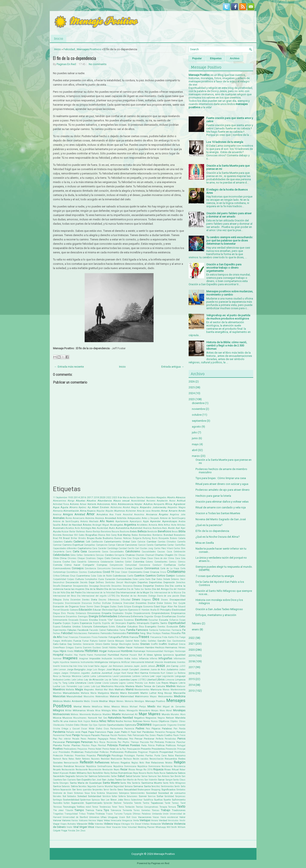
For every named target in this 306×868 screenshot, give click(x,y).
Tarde (167, 803)
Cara (95, 548)
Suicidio (58, 803)
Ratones (86, 759)
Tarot (183, 803)
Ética (141, 627)
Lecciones (125, 676)
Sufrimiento (179, 800)
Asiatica (70, 528)
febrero (196, 623)
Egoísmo (123, 610)
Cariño (131, 548)
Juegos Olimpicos (71, 673)
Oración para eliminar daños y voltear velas (222, 502)
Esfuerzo (174, 620)
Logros (122, 683)
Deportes (143, 582)
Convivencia (118, 568)
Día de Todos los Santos (139, 589)
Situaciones (112, 793)
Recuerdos (171, 759)
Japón (136, 666)
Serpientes (98, 790)
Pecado (76, 739)
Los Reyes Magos (167, 683)
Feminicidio (119, 633)
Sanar (161, 780)
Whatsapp (161, 827)
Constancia (90, 568)
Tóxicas (155, 810)
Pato (130, 735)
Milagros (58, 710)
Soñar (160, 796)
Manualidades (71, 693)
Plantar (67, 745)
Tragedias (58, 814)
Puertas (149, 756)
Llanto (91, 683)
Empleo (129, 613)
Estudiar (121, 627)
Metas (107, 707)
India (127, 658)
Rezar (124, 769)
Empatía (106, 613)
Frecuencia (156, 637)
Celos (73, 555)
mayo (195, 444)
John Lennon (60, 670)
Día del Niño (59, 593)
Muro (183, 714)
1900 (70, 497)
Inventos (181, 662)
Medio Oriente (91, 701)
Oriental (181, 725)
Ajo (89, 507)
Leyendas (125, 680)
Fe (184, 630)
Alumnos (120, 511)
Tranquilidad (71, 814)
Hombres (127, 651)
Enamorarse (59, 617)
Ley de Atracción (94, 680)
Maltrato (120, 689)
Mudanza (97, 714)
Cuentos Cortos (155, 576)
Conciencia (145, 565)
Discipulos (58, 603)
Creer (146, 572)
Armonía (153, 525)
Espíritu (97, 623)
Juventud (107, 673)
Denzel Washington (126, 582)
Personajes (73, 742)
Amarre (173, 511)
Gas (169, 641)
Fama (122, 630)
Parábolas (148, 732)
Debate (167, 579)
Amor (91, 514)
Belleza (142, 531)
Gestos (136, 644)
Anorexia (100, 518)
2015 (192, 679)
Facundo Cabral (98, 630)
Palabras (167, 729)
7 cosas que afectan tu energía (215, 576)
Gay (70, 644)
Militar (68, 711)
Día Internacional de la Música (165, 593)
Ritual (175, 769)
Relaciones (158, 763)
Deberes (175, 579)
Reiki (142, 763)
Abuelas (81, 501)
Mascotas (59, 696)
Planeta (57, 745)
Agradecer (179, 504)
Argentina (130, 525)
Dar (154, 579)
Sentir (177, 786)
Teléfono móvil (84, 807)
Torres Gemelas (142, 810)
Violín (69, 827)
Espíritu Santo (159, 623)
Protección (58, 756)
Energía (93, 616)
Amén (182, 511)
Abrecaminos (60, 501)
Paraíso (181, 732)
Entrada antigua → (173, 367)
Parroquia (85, 735)
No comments (98, 64)
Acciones (151, 501)
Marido (115, 693)
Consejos (78, 568)
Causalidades (149, 552)
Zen (78, 831)
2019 (192, 656)
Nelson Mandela (176, 718)
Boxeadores (180, 535)
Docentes (141, 603)
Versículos (173, 820)
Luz (98, 686)
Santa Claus (179, 780)
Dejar (92, 582)
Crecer (124, 572)
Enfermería (137, 616)
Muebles (107, 714)
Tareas (175, 803)
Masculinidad (74, 696)
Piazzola (144, 742)
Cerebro (109, 555)
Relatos (169, 763)
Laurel (116, 676)
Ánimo (69, 518)
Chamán (140, 555)
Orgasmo (172, 725)
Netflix (56, 721)
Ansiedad (110, 518)
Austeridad (103, 528)
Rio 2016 (148, 770)
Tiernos (90, 810)
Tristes (91, 814)
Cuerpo (170, 576)
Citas (143, 558)
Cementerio (89, 555)
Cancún (142, 545)
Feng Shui (146, 633)
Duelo (120, 607)
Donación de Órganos (66, 606)
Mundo (166, 714)
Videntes (99, 824)
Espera (75, 623)
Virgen (83, 827)
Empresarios (178, 613)
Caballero (58, 542)
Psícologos (130, 756)
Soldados (72, 796)
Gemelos (77, 644)
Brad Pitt (58, 538)
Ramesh (57, 759)
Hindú (70, 651)
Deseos (138, 586)
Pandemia (59, 732)
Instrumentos (87, 662)
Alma (83, 511)
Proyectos (91, 756)
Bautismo (125, 532)
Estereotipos (101, 627)
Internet (149, 662)
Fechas (57, 633)
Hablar (121, 647)
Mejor (112, 701)
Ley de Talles (111, 680)
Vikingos (126, 824)
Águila (64, 507)
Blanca (102, 535)
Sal (86, 776)
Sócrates (57, 796)
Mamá (130, 689)
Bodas (135, 535)
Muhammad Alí (130, 714)
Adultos (148, 504)
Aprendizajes (170, 521)
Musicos (67, 718)
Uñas (104, 817)
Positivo (58, 749)
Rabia (171, 756)
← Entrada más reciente (69, 367)
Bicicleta (57, 535)
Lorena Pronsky (135, 683)
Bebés (134, 531)
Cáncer (120, 545)
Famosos (142, 630)
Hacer (129, 647)
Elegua (56, 613)
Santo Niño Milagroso (174, 783)
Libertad (151, 680)
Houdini (69, 655)
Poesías (135, 745)
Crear (117, 572)
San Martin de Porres (133, 780)
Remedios (58, 766)
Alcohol (126, 507)
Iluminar (57, 659)
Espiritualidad (177, 623)
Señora (56, 790)
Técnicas (57, 807)
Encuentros (71, 617)
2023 (115, 497)
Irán (75, 666)
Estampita (87, 627)
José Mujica (113, 669)
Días (183, 596)
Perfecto (160, 739)
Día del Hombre (177, 589)
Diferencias (114, 600)
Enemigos (83, 617)
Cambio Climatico (167, 542)
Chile (56, 558)
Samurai (153, 776)
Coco (73, 562)
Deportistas (156, 582)
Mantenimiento (178, 690)
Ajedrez (82, 507)
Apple (146, 521)
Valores (66, 820)
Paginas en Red (160, 863)
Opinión (102, 725)
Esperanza (86, 623)
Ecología (137, 606)
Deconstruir (59, 582)
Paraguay (171, 732)
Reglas (135, 763)
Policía (151, 745)
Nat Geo (103, 718)
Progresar (143, 752)
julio (194, 432)
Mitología (106, 711)
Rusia (162, 773)
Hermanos (171, 647)
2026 (192, 382)
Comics (173, 562)
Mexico (116, 707)
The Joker (58, 810)
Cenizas (100, 555)
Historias (91, 651)
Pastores (122, 735)
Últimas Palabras (142, 814)
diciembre (198, 403)
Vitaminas (100, 827)
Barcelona (106, 532)
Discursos (87, 603)
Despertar (148, 586)
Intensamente (137, 662)
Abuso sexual (122, 501)
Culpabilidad (60, 579)
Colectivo (119, 562)
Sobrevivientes (138, 793)
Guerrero (87, 648)
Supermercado (94, 803)
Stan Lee (105, 800)
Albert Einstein (101, 507)
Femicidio (106, 633)
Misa (98, 711)
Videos (108, 824)
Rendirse (69, 766)
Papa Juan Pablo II (119, 732)
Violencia (167, 824)
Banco (89, 532)
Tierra (99, 810)
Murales (175, 714)
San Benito (176, 776)
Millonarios (79, 710)
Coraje (128, 568)
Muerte (116, 714)
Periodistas (170, 739)
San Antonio (164, 776)
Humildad (113, 655)
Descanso (128, 586)
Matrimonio (142, 696)
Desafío (57, 586)
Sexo (120, 790)
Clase (150, 558)
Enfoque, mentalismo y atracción (216, 615)
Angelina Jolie (178, 515)
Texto (181, 807)
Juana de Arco (158, 670)
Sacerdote (59, 776)
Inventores (170, 662)
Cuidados (181, 576)
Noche (119, 721)
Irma (80, 666)
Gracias (145, 644)
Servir (106, 790)
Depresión (169, 582)
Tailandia (128, 803)
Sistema (101, 793)
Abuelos (91, 501)
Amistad (80, 514)
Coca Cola (180, 558)
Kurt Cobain (167, 673)
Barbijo (96, 532)
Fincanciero (85, 637)
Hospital (58, 655)
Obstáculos (59, 725)
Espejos (67, 623)
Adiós (114, 504)
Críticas (65, 576)
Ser (74, 790)
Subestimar (137, 800)
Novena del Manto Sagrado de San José (221, 519)
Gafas (144, 641)
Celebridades (61, 555)
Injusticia (65, 662)
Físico (95, 637)
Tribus (82, 814)
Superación (78, 803)
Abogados (161, 497)
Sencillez (156, 786)
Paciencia (129, 729)
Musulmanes (80, 718)
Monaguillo (132, 711)
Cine (129, 558)
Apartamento (122, 521)
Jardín (144, 666)
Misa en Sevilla (205, 543)
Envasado (73, 620)
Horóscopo (180, 651)
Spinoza (96, 800)
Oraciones (144, 725)
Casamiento (94, 552)
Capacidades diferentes (65, 548)
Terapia (163, 807)
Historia (79, 651)
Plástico (86, 745)
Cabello (68, 542)
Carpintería (59, 552)
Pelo (131, 739)
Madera (130, 686)
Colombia (139, 562)
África (169, 504)
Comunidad (131, 565)
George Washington (121, 644)
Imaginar (84, 659)
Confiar (182, 565)
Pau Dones (150, 735)
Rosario (142, 773)
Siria (93, 793)
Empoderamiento (142, 613)
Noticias (138, 721)
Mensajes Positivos (89, 49)
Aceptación (162, 501)
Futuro (94, 641)
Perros (181, 739)
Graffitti (163, 644)
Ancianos (152, 514)
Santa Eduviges (61, 783)
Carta (76, 551)
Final (65, 637)
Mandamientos (142, 690)
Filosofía (176, 633)
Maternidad (127, 696)
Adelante (92, 504)
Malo (111, 690)
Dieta (94, 600)
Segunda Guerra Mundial (100, 786)
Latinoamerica (104, 676)
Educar (97, 610)
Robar (183, 770)
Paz (55, 739)
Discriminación (73, 603)
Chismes (72, 558)
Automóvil (136, 528)
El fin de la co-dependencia (75, 58)
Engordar (149, 617)
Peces (83, 739)
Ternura (172, 807)
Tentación (130, 807)
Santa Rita (126, 783)
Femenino (94, 633)
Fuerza (77, 641)
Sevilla (113, 790)
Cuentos (139, 576)
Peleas (113, 739)
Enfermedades (108, 616)
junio (195, 438)
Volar (124, 827)
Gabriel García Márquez (111, 641)
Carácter (102, 548)
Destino (159, 586)
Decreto (84, 582)
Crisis (163, 572)
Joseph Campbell (130, 670)
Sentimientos (167, 786)
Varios (75, 820)
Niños (111, 721)
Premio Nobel (95, 749)
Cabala (182, 538)
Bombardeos (145, 535)
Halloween (139, 648)
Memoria (129, 701)
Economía (148, 607)
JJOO (182, 666)
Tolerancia (116, 810)
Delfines (100, 582)
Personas (87, 742)
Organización (159, 725)
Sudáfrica (148, 800)
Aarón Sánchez (137, 497)
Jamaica (128, 666)
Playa (94, 745)
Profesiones (117, 752)
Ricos (132, 769)
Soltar (115, 796)
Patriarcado (138, 735)
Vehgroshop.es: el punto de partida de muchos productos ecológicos (228, 317)
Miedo (151, 706)
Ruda (156, 773)
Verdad (163, 820)
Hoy (76, 655)
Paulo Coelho (165, 735)
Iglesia (158, 655)
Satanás (66, 786)
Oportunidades (115, 725)
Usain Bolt (125, 817)
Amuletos (102, 514)
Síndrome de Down (63, 793)
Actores (74, 504)
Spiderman (85, 800)
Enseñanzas (169, 616)
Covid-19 (108, 572)
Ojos (95, 725)
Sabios (182, 773)
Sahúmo (80, 776)
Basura (115, 532)
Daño (148, 579)
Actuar (83, 504)
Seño (183, 786)
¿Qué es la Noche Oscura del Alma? (218, 537)
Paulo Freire (179, 735)
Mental (78, 707)
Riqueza (158, 769)
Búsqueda (164, 538)
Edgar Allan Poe (169, 607)
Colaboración (107, 562)
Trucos (109, 814)
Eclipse (128, 607)
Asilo (77, 528)
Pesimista (112, 742)
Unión (166, 814)
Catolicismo (133, 551)
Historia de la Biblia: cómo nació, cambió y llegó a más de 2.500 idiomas (227, 345)
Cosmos (83, 572)
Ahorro (73, 507)
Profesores (131, 752)
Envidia (93, 620)
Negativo (139, 718)
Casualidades (117, 552)
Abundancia (105, 501)
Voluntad (132, 827)
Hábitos (113, 648)
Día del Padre (74, 592)
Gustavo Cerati (100, 648)
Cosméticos (72, 572)
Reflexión (87, 762)
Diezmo (102, 600)
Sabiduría (172, 773)
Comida (58, 565)
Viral (76, 827)
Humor (124, 655)
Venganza (127, 820)
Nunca (154, 721)
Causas (161, 552)
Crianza (155, 572)
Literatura (81, 683)
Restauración (68, 770)
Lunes (87, 686)
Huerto (82, 655)
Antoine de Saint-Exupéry (66, 521)
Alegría (135, 507)
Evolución (172, 627)
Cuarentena (83, 576)
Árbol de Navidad (72, 525)
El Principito (164, 610)
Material (115, 696)
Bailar (72, 532)
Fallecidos (113, 630)
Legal (158, 676)
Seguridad (119, 786)
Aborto (171, 497)
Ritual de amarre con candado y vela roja (221, 507)
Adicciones (104, 504)
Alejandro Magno (176, 507)
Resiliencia (167, 766)
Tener (115, 807)
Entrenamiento (60, 620)
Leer (152, 676)
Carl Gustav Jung (144, 548)
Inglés (56, 662)
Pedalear (92, 739)
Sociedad (151, 793)
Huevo (90, 655)
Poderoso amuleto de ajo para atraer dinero (223, 490)
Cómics (182, 562)
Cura (101, 579)
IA (144, 655)
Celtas (80, 555)
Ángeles (163, 514)
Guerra (78, 648)
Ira (71, 666)
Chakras (130, 555)
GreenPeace (59, 648)
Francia (134, 637)
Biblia (182, 531)
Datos (159, 579)
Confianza (170, 565)
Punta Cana (161, 756)
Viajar (56, 824)
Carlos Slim (179, 548)
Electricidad (179, 610)
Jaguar (104, 666)
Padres (140, 728)
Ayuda (57, 531)
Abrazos (181, 497)
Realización (116, 759)
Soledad (82, 796)
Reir (148, 763)
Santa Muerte (111, 783)
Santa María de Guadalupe (86, 783)
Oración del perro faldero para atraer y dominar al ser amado (229, 215)
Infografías (165, 658)
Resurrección (95, 770)
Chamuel (150, 555)
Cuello (130, 576)
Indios (135, 659)
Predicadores (70, 749)
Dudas (113, 607)
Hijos (63, 651)
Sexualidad (130, 790)
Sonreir (143, 796)
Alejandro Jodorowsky (153, 507)
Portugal (181, 745)
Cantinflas (180, 545)
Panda (182, 729)
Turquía (127, 814)
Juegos (57, 673)
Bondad (168, 535)
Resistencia (180, 766)
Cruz (73, 576)
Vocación (116, 827)
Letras (80, 680)
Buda (99, 538)
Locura (114, 683)
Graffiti (154, 644)
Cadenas (79, 541)
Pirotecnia (170, 742)
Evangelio (151, 627)
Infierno (153, 659)
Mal (106, 690)
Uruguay (113, 817)
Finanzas (74, 637)
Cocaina (57, 562)
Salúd (129, 776)
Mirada (90, 711)
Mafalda (70, 690)
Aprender (155, 521)
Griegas (70, 648)
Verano (155, 820)
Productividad (92, 752)
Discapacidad (178, 600)
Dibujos (57, 600)
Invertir (57, 666)
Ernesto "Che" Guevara (111, 620)
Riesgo (139, 770)
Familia (131, 630)
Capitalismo (85, 548)
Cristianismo (176, 572)
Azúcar (65, 532)
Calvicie (141, 542)
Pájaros (156, 729)
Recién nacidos (141, 759)
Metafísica (97, 707)
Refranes (115, 763)
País (148, 729)
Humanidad (100, 655)
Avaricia (147, 528)
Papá (84, 732)
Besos (175, 532)
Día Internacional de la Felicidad (99, 593)
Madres (171, 686)
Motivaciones (61, 714)
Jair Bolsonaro (116, 666)
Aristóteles (142, 525)
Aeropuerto (159, 504)
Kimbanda (155, 673)
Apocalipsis (136, 521)
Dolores (168, 603)
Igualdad (180, 655)
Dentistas (110, 582)
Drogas (105, 606)
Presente (146, 749)
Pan (176, 729)
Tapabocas (157, 803)
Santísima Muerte (152, 783)
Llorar (98, 683)
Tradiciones (179, 810)
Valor (182, 817)
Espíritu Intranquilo (138, 623)
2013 (192, 691)
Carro (68, 552)
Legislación (168, 676)
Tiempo (79, 810)
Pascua (105, 735)
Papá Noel (136, 732)
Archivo (235, 58)
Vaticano (83, 820)
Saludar (137, 776)
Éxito (182, 626)
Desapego (94, 586)
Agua (56, 507)
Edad (157, 606)
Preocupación (134, 749)
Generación (88, 644)
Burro (155, 538)
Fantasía (154, 630)
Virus (91, 827)
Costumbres (95, 572)
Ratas (71, 759)
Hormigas (169, 651)
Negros (161, 718)
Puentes (140, 756)
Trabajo (166, 810)
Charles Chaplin (164, 555)
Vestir (182, 820)
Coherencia (93, 562)
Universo (94, 817)
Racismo (180, 755)
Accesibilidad (138, 501)
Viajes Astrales (68, 824)
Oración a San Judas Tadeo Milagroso (219, 609)
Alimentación (71, 511)
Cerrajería (119, 555)
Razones (95, 759)
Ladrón (86, 676)
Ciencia (115, 558)
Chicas (182, 555)
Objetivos (164, 721)
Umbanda (157, 814)
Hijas (56, 651)
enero (195, 629)
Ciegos (100, 558)
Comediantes (161, 562)
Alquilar (101, 511)
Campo (112, 545)
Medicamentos (165, 696)
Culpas (71, 579)
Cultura (79, 579)
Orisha (57, 729)
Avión (171, 528)
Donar (83, 607)
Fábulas (72, 630)
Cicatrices (91, 558)
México (125, 707)
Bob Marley (124, 535)
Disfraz (97, 603)
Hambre (150, 647)
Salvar (145, 776)
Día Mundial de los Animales (132, 596)
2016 (83, 497)
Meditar (103, 701)
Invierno (65, 666)
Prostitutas (180, 752)
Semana (129, 786)
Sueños (158, 800)
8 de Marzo (123, 497)
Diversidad (129, 603)
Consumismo (104, 568)
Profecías (104, 752)
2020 (103, 497)
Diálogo (152, 596)
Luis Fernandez (69, 686)
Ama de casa (144, 511)
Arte (161, 525)
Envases (84, 620)
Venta (136, 820)
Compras (102, 565)
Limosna (170, 680)
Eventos (162, 627)
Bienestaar (68, 535)
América (57, 515)
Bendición (152, 532)
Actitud (181, 501)
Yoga (64, 830)
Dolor (160, 603)
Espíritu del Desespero (114, 623)
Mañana (85, 693)
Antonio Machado (89, 521)
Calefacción (97, 542)
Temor (95, 807)
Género (99, 644)
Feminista (133, 633)
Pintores (159, 742)
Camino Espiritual (73, 545)
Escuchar (153, 620)
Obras (182, 721)
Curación (110, 579)
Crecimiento (135, 572)
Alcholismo (116, 507)
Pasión (114, 735)
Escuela (164, 620)
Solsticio (107, 796)
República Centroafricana (99, 766)
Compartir (89, 565)
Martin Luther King (152, 693)
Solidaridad (95, 796)
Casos (105, 552)
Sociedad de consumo (172, 793)
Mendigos (139, 701)
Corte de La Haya (170, 568)
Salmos (93, 776)
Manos (166, 690)
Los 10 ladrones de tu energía (225, 142)
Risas (168, 769)
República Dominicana (149, 766)
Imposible (95, 658)
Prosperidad (166, 752)
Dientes (86, 600)
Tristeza (100, 814)
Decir (183, 579)
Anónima (90, 518)
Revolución (108, 770)
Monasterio (144, 711)
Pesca (102, 742)
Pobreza (112, 745)
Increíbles (118, 659)
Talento (138, 803)
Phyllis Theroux (131, 742)
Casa (84, 551)
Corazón (138, 568)
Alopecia (91, 511)
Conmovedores (62, 568)
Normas (128, 721)
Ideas (150, 655)
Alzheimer (131, 511)
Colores (149, 562)
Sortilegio (57, 800)
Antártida (122, 518)
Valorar (57, 820)
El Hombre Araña (148, 610)
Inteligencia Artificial (119, 662)
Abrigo (71, 501)
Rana (65, 759)
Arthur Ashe (170, 525)
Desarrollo (105, 586)
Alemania (58, 511)
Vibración (82, 824)
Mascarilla (179, 693)
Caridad (123, 548)
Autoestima (123, 528)
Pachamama (117, 729)
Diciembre (75, 600)
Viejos (117, 824)
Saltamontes (104, 776)
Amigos (68, 514)
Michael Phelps (138, 707)
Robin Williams (78, 773)
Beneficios (164, 531)
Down (97, 607)
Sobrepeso (124, 793)
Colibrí (128, 562)
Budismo (108, 538)
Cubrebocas (119, 576)
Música (57, 718)
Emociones (94, 613)
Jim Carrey (172, 666)
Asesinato (59, 528)
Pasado (96, 735)
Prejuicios (82, 749)
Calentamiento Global (117, 542)
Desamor (67, 586)
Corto (183, 568)
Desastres (116, 586)
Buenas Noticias (123, 538)
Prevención (171, 749)
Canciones (131, 545)
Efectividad (107, 610)
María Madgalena (100, 693)
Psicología (104, 755)
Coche (66, 562)
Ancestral (128, 515)
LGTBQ (142, 680)
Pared (68, 735)
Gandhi (162, 641)
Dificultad (126, 600)
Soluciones (132, 796)
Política (160, 745)
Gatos (63, 644)
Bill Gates (79, 535)
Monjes (155, 711)
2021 (192, 644)
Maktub (99, 690)
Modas (122, 711)
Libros (161, 679)
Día (167, 586)
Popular (197, 58)
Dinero (136, 599)
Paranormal (59, 735)
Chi (176, 555)
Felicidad (69, 49)
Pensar (139, 739)
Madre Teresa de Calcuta (150, 686)
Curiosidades (124, 579)
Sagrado (70, 776)
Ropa (136, 773)
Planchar (181, 742)
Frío (177, 637)
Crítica (56, 576)
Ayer (183, 528)
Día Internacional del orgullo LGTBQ (96, 596)
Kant (124, 673)
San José (97, 780)
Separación (66, 790)
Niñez (103, 721)
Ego (116, 610)
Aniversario (79, 518)
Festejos (157, 633)
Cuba (93, 576)
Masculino (89, 696)
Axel (178, 528)
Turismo (118, 814)
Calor (134, 542)
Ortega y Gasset (70, 729)
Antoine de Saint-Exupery (173, 518)
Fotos (125, 637)
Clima (171, 558)
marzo (196, 456)
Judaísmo (172, 669)
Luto (93, 686)
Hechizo (160, 647)
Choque (81, 558)
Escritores (141, 620)
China (63, 558)
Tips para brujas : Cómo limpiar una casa (221, 478)
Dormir (90, 607)
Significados (168, 790)
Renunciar (80, 766)
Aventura (157, 528)
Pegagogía (103, 739)
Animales (59, 518)
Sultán (67, 803)
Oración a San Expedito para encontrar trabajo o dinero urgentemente (224, 268)
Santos (57, 786)
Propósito (154, 752)
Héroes (182, 648)
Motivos (75, 714)
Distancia (117, 603)
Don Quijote (179, 603)
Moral (169, 711)
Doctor (152, 603)
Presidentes (158, 749)
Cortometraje (59, 572)
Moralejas (179, 710)
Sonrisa (152, 796)
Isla (85, 666)
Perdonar (149, 739)
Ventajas (145, 820)
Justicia (96, 673)
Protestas (69, 756)
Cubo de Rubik (104, 576)
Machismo (107, 686)
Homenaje (139, 651)
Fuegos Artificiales (63, 641)
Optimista (130, 725)
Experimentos (60, 630)
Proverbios (80, 756)
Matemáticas (102, 696)
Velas (107, 820)
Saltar (114, 776)
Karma (144, 673)
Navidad (128, 718)
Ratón (78, 759)
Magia (79, 689)
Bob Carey (111, 535)
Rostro (150, 773)
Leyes (134, 680)
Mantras (57, 693)
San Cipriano (69, 780)
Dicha (66, 600)
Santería (136, 783)
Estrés (112, 627)
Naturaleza (115, 718)
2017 (90, 497)
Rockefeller (98, 773)
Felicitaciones (80, 633)
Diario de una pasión (168, 596)
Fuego (182, 637)
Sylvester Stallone (113, 803)
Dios (156, 599)
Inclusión (107, 658)
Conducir (157, 565)
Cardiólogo (113, 548)
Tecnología (69, 807)
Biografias (91, 535)
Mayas (153, 696)
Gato (56, 644)
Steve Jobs (117, 800)
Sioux (87, 793)
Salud (121, 776)
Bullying (147, 538)
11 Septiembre (60, 497)
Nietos (95, 721)
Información (179, 659)
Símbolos (181, 790)
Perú (96, 742)
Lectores (136, 676)
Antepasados (134, 518)
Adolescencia (126, 504)
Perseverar (59, 742)
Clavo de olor (160, 558)
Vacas (156, 817)
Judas (182, 670)
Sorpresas (180, 796)
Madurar (181, 686)
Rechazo (128, 759)
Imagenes (70, 658)
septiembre (199, 421)
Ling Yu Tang (60, 683)
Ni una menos (69, 721)
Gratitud (173, 644)
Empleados (118, 613)
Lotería (182, 683)
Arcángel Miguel (101, 525)
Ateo (94, 528)
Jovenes (145, 669)
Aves (165, 528)
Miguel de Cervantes (174, 707)
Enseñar (181, 617)
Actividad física (61, 504)
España (57, 623)
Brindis (82, 538)
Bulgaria (137, 538)
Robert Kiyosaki (61, 773)
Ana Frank (115, 515)
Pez (120, 742)
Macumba (119, 686)
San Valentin (151, 780)
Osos (106, 729)
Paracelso (160, 732)
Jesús (160, 666)
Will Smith (172, 827)
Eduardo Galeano (69, 610)
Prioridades (64, 752)
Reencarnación (71, 763)
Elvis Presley (68, 613)
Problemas (77, 752)
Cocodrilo (82, 562)
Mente (87, 707)
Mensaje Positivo (155, 701)
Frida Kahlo (168, 637)
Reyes (117, 770)
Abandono (151, 497)
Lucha (57, 686)
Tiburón (69, 810)
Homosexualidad (155, 651)
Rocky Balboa (111, 773)
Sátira (74, 786)
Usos (134, 817)
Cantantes (160, 545)
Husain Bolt (136, 655)
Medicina (180, 696)
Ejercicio (133, 610)
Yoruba (71, 831)
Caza (169, 552)
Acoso (172, 501)
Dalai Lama (138, 579)
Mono (162, 711)
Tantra (146, 803)
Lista (71, 683)
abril (195, 450)
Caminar (57, 545)
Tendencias (105, 807)
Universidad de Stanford (75, 817)
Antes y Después (150, 518)
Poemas (124, 745)
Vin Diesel (136, 824)
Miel (159, 707)
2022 (109, 497)
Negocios (151, 718)
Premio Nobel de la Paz (114, 749)
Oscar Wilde (88, 729)
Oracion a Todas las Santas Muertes (218, 513)
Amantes (156, 511)
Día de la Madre (94, 589)
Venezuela (116, 820)
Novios (147, 721)
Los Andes (150, 683)
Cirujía (136, 558)
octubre (197, 415)
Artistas (181, 525)
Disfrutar (107, 603)
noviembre (198, 409)
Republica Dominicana (125, 766)
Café (88, 542)
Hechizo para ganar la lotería (213, 496)
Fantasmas (165, 630)
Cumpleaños (91, 579)
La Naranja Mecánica (70, 676)
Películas (123, 739)
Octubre (69, 725)
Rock (90, 773)
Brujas (91, 538)
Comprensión (116, 565)
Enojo (158, 616)
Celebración (179, 552)
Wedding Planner (146, 827)
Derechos (181, 582)
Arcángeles (117, 525)
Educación (85, 610)
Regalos (125, 763)
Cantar (171, 545)
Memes (120, 701)
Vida (91, 824)
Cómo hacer (72, 565)
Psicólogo (117, 755)
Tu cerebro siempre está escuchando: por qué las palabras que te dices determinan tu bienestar (230, 241)
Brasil (66, 538)
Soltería (122, 796)
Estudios (133, 627)
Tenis (121, 807)
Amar (164, 511)
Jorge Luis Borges (96, 670)
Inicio (59, 38)
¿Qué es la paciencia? (209, 525)
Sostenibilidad (71, 800)
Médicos (58, 701)
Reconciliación (157, 759)
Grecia (182, 644)
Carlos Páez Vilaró (164, 548)
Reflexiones (102, 762)
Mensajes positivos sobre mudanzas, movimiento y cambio (230, 293)
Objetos (174, 721)
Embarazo (81, 613)
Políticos (171, 745)
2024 (192, 393)
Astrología (86, 528)
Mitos (115, 711)
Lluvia (106, 683)
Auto (112, 528)
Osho (99, 729)
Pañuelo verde (73, 732)
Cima (123, 558)
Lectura (145, 676)
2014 (77, 497)
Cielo (107, 558)
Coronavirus (152, 568)
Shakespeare (144, 790)
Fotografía (115, 637)
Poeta (144, 745)
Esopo (182, 620)
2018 (96, 497)
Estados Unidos (71, 627)
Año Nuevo (107, 521)
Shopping (156, 790)
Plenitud (102, 745)
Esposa (57, 627)
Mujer (143, 714)
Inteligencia (101, 662)
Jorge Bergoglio (76, 669)
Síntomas (79, 793)
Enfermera (124, 616)
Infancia (144, 658)
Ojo (90, 725)
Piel (152, 742)
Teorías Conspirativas (147, 807)
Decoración (72, 582)
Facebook (83, 630)
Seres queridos (84, 790)
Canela (150, 545)
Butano (173, 538)
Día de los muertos (115, 589)
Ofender (84, 725)
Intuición (159, 662)
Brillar (74, 538)
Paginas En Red (66, 64)
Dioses (165, 600)
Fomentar (103, 637)
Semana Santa (142, 786)
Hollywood (114, 651)
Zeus (83, 831)
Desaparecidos (81, 586)
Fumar (86, 641)
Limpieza (180, 680)
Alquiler (110, 511)
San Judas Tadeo (112, 780)
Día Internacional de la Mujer (133, 592)
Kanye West (133, 673)
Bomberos (158, 535)
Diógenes (146, 600)
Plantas (76, 745)
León (74, 680)
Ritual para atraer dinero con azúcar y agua (222, 484)
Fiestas (166, 633)
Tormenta (127, 810)
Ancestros (139, 515)
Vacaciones (145, 817)
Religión (180, 762)
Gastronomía (179, 641)
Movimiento (85, 714)
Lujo (80, 686)
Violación (156, 824)
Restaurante (82, 770)
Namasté (92, 718)
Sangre (169, 780)
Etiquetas (216, 58)
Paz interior (65, 739)
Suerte (167, 800)
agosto (196, 427)
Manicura (156, 689)
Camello (181, 542)
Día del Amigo (160, 589)
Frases (144, 637)
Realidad (105, 759)
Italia (97, 666)
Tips (106, 810)
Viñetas (146, 824)
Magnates (89, 690)
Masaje (168, 693)
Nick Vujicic (84, 721)
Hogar (103, 651)
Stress (127, 800)
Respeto (57, 770)
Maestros (59, 689)
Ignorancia (168, 655)
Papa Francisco (97, 732)
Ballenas (81, 532)
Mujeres (154, 714)
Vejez (100, 820)
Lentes (67, 680)
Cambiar (152, 542)
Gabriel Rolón (132, 641)
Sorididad (169, 796)
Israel (91, 666)
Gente (106, 644)
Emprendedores (161, 613)
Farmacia (176, 630)
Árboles (87, 525)
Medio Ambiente (73, 701)
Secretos (82, 786)
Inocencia (75, 662)
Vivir (109, 827)
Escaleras (129, 620)
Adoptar (138, 504)
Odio (77, 725)
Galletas (152, 641)
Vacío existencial (169, 817)
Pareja (76, 735)
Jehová (151, 666)
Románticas (125, 773)
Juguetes (85, 673)
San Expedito (84, 780)
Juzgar (117, 673)
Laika (93, 676)
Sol (64, 796)
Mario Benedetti (130, 693)
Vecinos (92, 820)
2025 (192, 387)
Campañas (90, 545)
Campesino (102, 545)
